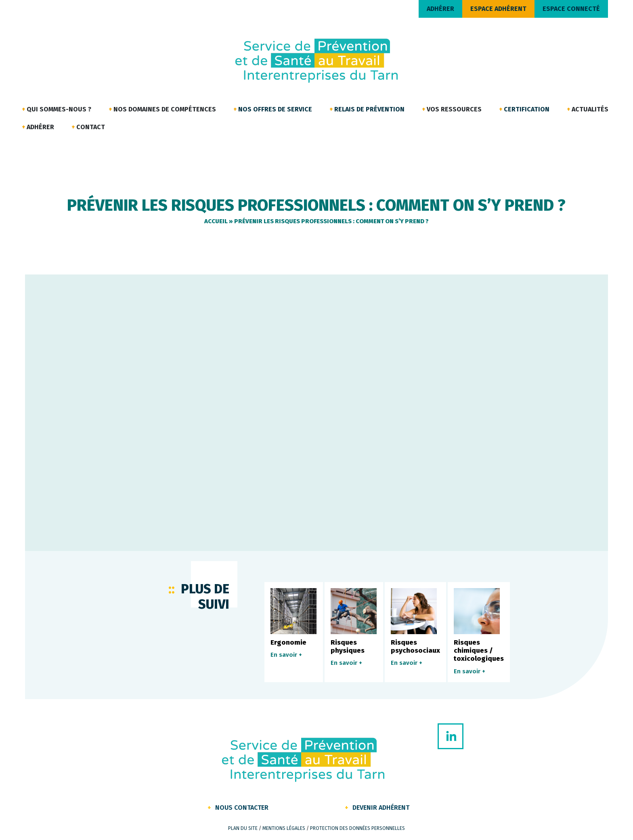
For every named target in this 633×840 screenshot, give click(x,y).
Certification (527, 109)
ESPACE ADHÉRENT (498, 9)
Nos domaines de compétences (165, 109)
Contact (91, 127)
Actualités (590, 109)
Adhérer (40, 127)
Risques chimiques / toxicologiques (479, 651)
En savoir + (286, 655)
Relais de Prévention (369, 109)
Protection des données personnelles (357, 828)
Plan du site (243, 828)
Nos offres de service (275, 109)
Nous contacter (242, 808)
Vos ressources (454, 109)
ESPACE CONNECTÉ (571, 9)
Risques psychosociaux (415, 646)
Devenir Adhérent (381, 808)
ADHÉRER (440, 9)
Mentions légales (284, 828)
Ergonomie (288, 642)
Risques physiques (348, 646)
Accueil (216, 221)
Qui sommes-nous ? (59, 109)
